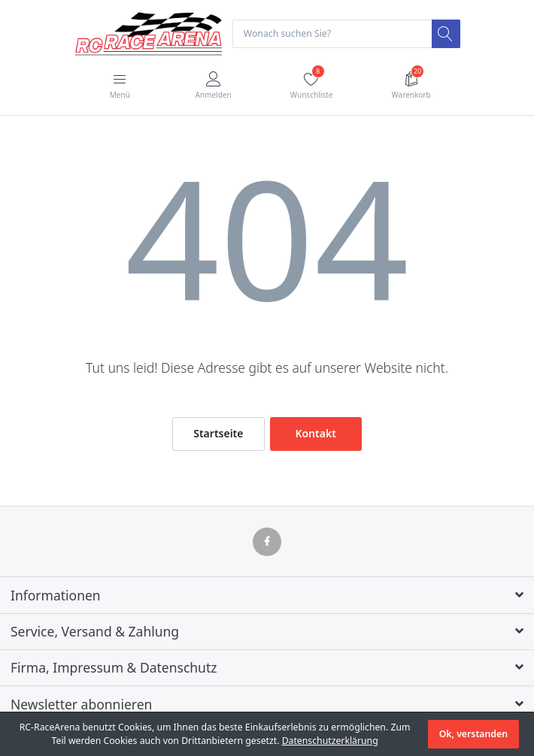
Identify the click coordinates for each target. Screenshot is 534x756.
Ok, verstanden (473, 734)
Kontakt (315, 433)
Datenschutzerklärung (330, 741)
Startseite (218, 433)
